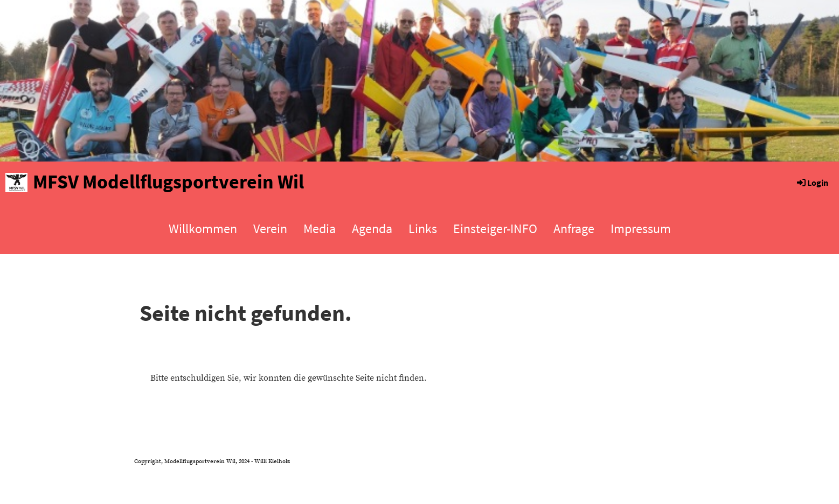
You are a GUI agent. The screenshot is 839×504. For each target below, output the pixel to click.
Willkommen (203, 229)
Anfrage (574, 229)
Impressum (641, 229)
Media (320, 229)
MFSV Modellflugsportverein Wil (168, 182)
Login (812, 183)
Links (423, 229)
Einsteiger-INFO (495, 229)
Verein (270, 229)
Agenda (372, 229)
